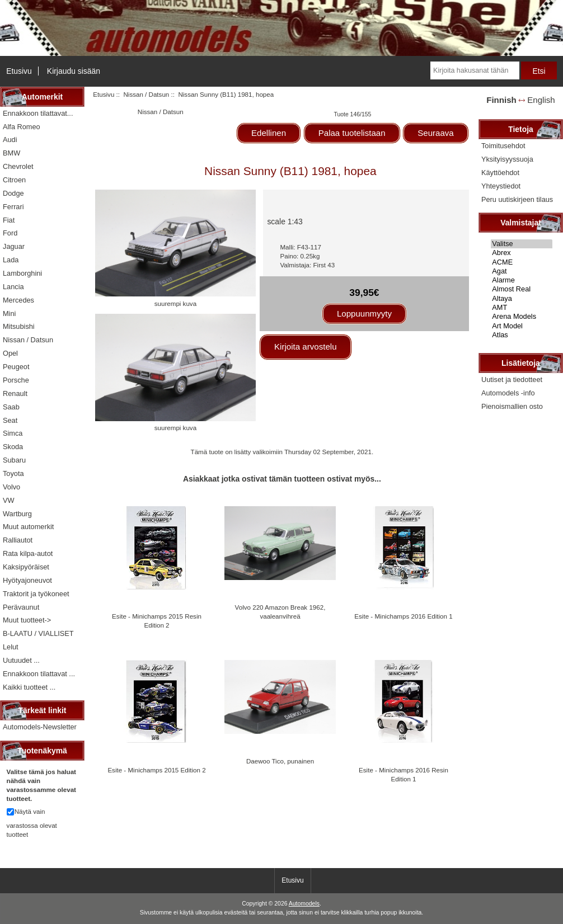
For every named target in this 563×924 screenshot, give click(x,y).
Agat (522, 271)
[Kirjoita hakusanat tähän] (475, 70)
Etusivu (19, 71)
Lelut (11, 647)
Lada (11, 260)
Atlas (522, 335)
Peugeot (16, 367)
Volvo (11, 487)
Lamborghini (22, 273)
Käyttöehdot (500, 173)
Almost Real (522, 289)
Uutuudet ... (21, 660)
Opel (10, 353)
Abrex (522, 253)
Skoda (13, 447)
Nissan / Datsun (146, 94)
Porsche (16, 380)
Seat (10, 420)
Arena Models (522, 317)
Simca (13, 433)
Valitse (522, 244)
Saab (11, 407)
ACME (522, 262)
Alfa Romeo (22, 127)
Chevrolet (18, 166)
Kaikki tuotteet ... (29, 687)
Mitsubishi (19, 326)
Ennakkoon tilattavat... (38, 113)
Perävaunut (21, 607)
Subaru (14, 460)
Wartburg (17, 514)
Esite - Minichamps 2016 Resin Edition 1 (404, 774)
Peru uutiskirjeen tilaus (517, 199)
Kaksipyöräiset (26, 567)
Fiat (9, 220)
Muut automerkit (28, 527)
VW (9, 500)
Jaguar (14, 246)
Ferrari (13, 207)
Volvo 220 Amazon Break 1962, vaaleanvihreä (280, 612)
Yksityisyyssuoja (507, 159)
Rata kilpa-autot (28, 553)
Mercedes (18, 300)
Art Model (522, 326)
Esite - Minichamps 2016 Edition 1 (403, 616)
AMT (522, 308)
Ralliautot (18, 540)
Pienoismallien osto (512, 406)
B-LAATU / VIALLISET (38, 633)
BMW (11, 153)
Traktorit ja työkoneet (36, 594)
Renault (15, 393)
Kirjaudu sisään (74, 71)
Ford (10, 233)
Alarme (522, 280)
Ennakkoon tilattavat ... (39, 674)
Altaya (522, 299)
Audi (10, 140)
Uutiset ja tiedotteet (512, 379)
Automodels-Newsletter (40, 727)
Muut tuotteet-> (27, 620)
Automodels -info (508, 393)
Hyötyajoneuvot (27, 580)
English (541, 100)
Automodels (304, 904)
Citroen (14, 180)
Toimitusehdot (503, 146)
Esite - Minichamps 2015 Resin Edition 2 (157, 621)
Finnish (501, 100)
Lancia (13, 287)
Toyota (13, 473)
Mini (9, 313)
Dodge (13, 193)
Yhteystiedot (501, 186)
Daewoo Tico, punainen (280, 761)
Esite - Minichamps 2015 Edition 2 (156, 770)
